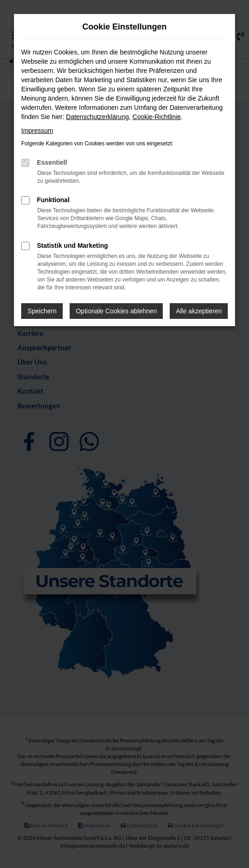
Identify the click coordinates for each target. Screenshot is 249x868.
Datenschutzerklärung (97, 117)
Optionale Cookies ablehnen (116, 311)
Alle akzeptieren (199, 311)
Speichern (42, 311)
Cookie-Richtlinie (157, 117)
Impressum (37, 131)
